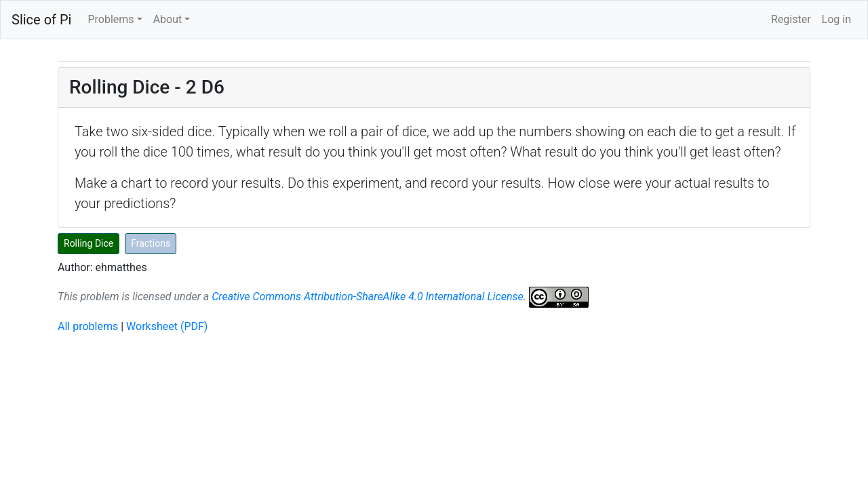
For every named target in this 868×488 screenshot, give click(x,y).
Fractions (151, 243)
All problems (88, 326)
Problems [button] (111, 19)
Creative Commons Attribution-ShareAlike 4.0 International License (367, 296)
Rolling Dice (88, 243)
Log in (836, 19)
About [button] (168, 19)
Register (791, 19)
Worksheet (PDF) (167, 326)
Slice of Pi (41, 20)
